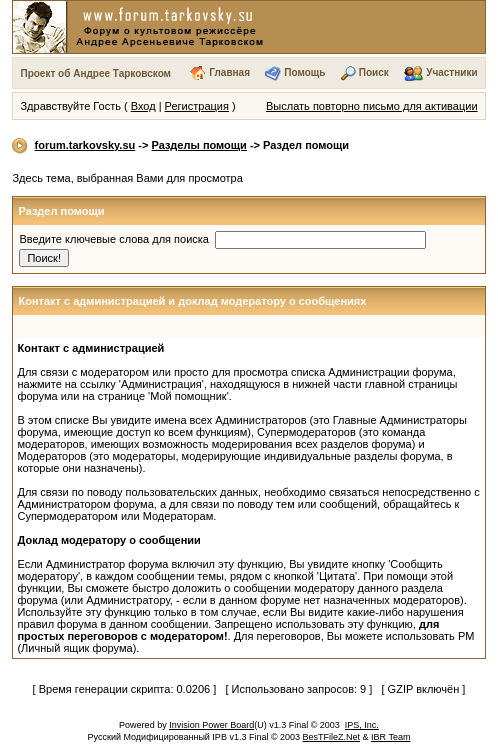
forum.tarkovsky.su (85, 145)
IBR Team (390, 737)
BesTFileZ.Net (332, 737)
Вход (143, 106)
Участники (451, 72)
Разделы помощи (198, 145)
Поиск (374, 72)
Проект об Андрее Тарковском (95, 73)
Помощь (304, 72)
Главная (229, 72)
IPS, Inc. (362, 725)
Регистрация (197, 106)
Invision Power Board (211, 725)
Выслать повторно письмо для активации (372, 106)
